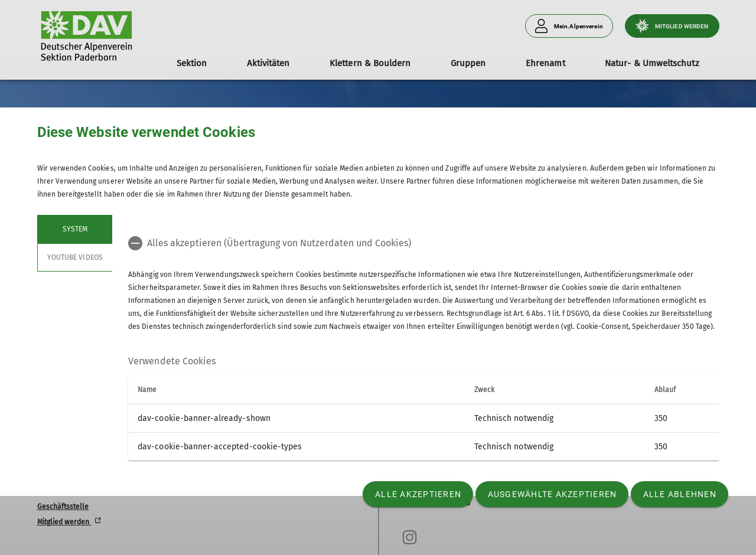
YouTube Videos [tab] (75, 257)
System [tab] (74, 229)
